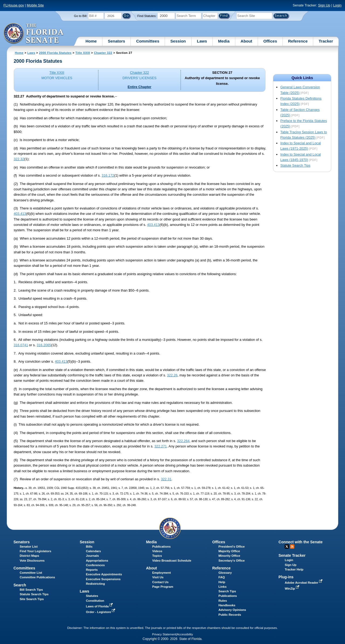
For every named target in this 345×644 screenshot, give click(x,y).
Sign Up (324, 5)
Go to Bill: (81, 16)
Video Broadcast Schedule (172, 561)
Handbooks (227, 605)
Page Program (163, 587)
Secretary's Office (232, 561)
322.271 (161, 446)
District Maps (29, 556)
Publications (161, 547)
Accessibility (185, 634)
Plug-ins (286, 577)
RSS (292, 547)
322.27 (19, 96)
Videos (157, 551)
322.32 (19, 159)
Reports (92, 570)
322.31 (166, 479)
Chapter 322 (103, 53)
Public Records (230, 615)
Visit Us (158, 577)
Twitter (287, 547)
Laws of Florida (100, 606)
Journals (92, 556)
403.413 (20, 214)
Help (222, 582)
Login (337, 5)
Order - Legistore (101, 612)
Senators (116, 41)
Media (224, 41)
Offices (270, 41)
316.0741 (21, 345)
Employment (162, 573)
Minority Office (230, 556)
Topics (157, 556)
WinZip (292, 589)
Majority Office (229, 551)
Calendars (94, 551)
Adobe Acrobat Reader (304, 583)
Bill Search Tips (31, 590)
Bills (89, 547)
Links (223, 587)
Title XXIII (83, 53)
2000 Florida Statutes (55, 53)
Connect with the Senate (300, 542)
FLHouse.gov (14, 5)
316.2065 (44, 345)
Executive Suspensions (103, 579)
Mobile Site (35, 5)
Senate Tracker (292, 555)
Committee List (31, 573)
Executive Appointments (104, 574)
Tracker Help (294, 569)
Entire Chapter (139, 87)
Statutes (92, 596)
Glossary (225, 573)
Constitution (95, 601)
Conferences (95, 565)
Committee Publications (37, 577)
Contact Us (161, 582)
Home (91, 41)
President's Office (232, 547)
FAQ (222, 577)
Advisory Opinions (232, 610)
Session (178, 41)
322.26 (172, 375)
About (246, 41)
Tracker (326, 41)
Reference (298, 41)
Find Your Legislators (35, 551)
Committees (148, 41)
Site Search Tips (32, 599)
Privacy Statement (164, 634)
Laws (202, 41)
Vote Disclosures (32, 561)
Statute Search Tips (295, 165)
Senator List (29, 547)
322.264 (183, 441)
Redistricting (95, 584)
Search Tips (227, 591)
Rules (223, 601)
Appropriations (97, 561)
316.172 (108, 175)
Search (20, 585)
